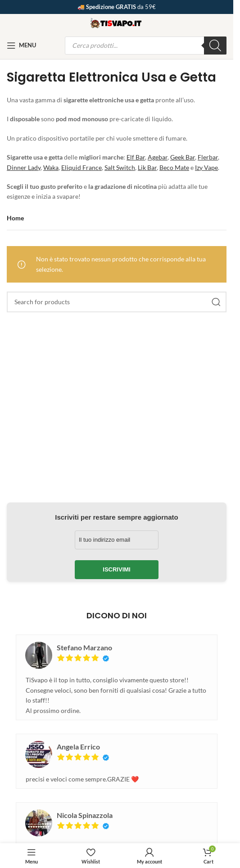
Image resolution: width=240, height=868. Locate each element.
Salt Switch (120, 167)
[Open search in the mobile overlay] (146, 46)
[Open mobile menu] (21, 46)
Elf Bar (136, 157)
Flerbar (208, 157)
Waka (51, 167)
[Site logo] (117, 22)
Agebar (158, 157)
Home (15, 218)
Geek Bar (183, 157)
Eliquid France (82, 167)
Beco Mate (174, 167)
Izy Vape (206, 167)
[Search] (117, 302)
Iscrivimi (116, 569)
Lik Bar (147, 167)
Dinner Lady (24, 167)
